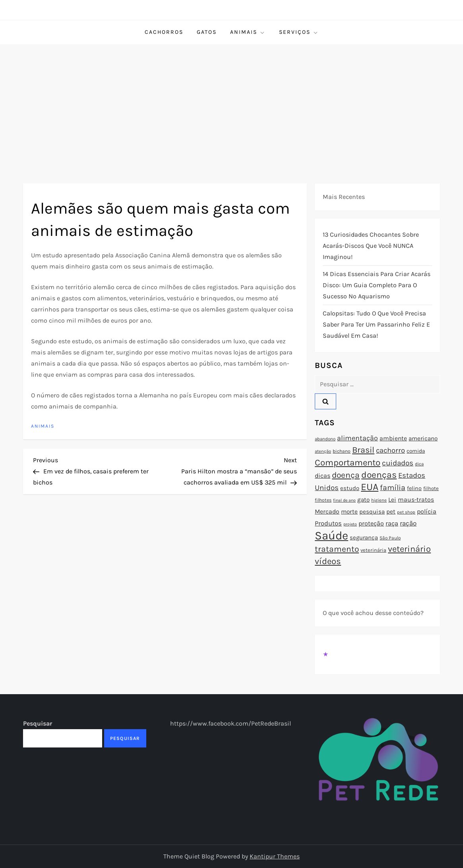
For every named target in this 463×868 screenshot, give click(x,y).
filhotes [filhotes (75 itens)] (323, 500)
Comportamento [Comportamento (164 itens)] (348, 463)
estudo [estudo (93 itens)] (350, 488)
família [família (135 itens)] (393, 488)
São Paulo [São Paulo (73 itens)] (390, 538)
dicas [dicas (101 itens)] (323, 476)
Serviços (299, 32)
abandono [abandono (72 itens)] (325, 439)
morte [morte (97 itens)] (349, 512)
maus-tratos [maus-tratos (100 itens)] (416, 500)
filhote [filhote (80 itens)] (431, 488)
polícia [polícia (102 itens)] (427, 511)
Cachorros (164, 32)
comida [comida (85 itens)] (416, 451)
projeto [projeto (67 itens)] (350, 524)
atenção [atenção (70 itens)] (323, 451)
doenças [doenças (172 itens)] (379, 475)
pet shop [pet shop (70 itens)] (406, 512)
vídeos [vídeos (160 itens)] (328, 561)
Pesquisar (38, 723)
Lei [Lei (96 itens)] (392, 500)
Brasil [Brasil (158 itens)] (363, 450)
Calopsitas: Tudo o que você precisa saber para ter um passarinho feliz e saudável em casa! (376, 324)
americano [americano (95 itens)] (423, 438)
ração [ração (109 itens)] (408, 523)
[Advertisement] (231, 104)
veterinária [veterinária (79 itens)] (373, 550)
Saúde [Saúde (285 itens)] (331, 535)
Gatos (207, 32)
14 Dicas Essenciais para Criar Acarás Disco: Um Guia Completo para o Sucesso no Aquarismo (377, 285)
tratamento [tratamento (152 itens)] (337, 549)
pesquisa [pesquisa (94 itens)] (372, 512)
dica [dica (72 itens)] (419, 464)
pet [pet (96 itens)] (391, 512)
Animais (248, 32)
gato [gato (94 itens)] (363, 500)
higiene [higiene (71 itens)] (379, 500)
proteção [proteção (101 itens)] (371, 523)
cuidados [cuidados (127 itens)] (398, 463)
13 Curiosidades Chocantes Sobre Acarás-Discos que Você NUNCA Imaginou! (371, 246)
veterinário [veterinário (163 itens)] (409, 549)
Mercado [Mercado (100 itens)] (327, 512)
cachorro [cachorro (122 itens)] (390, 450)
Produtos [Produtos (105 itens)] (328, 523)
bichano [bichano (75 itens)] (342, 451)
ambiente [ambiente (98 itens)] (393, 438)
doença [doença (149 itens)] (346, 475)
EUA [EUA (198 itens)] (370, 487)
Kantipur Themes (275, 856)
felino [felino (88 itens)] (414, 488)
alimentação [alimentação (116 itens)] (357, 438)
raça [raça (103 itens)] (392, 523)
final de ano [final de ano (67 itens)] (344, 500)
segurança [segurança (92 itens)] (364, 537)
